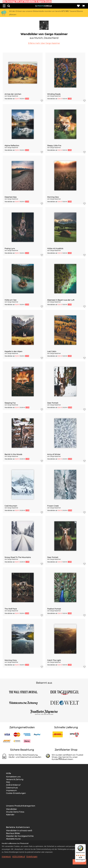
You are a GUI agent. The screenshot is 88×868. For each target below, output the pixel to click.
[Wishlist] (78, 6)
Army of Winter (54, 454)
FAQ (8, 782)
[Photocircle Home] (44, 6)
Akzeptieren (79, 862)
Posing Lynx (10, 248)
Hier (60, 757)
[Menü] (84, 845)
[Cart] (83, 6)
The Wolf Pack (11, 609)
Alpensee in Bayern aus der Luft (61, 300)
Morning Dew (53, 197)
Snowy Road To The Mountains (18, 557)
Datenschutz (12, 788)
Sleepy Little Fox (54, 146)
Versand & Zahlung (15, 779)
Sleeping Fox (10, 403)
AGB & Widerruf (13, 785)
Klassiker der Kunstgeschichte (20, 836)
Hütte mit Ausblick (55, 248)
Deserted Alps (11, 197)
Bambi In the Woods (13, 454)
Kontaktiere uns (13, 777)
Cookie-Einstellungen (16, 793)
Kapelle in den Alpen (13, 351)
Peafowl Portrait (54, 609)
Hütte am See (10, 300)
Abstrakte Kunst (13, 839)
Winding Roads (54, 94)
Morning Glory (11, 660)
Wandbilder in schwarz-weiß (19, 831)
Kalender (10, 815)
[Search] (9, 6)
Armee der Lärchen (13, 94)
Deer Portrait (53, 403)
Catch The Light (54, 660)
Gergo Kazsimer (13, 96)
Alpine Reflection (12, 146)
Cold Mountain (11, 506)
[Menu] (4, 6)
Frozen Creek (53, 506)
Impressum (11, 790)
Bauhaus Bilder (13, 833)
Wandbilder (11, 809)
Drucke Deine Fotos (15, 812)
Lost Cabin (52, 351)
